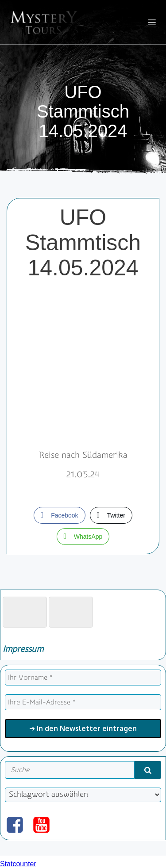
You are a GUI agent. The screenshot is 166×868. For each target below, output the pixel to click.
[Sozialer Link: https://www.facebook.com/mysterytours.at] (18, 825)
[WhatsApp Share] (83, 537)
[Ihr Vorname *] (83, 678)
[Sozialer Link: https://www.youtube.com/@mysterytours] (45, 825)
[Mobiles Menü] (152, 22)
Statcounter (18, 864)
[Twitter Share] (111, 515)
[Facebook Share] (59, 515)
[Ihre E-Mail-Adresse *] (83, 702)
